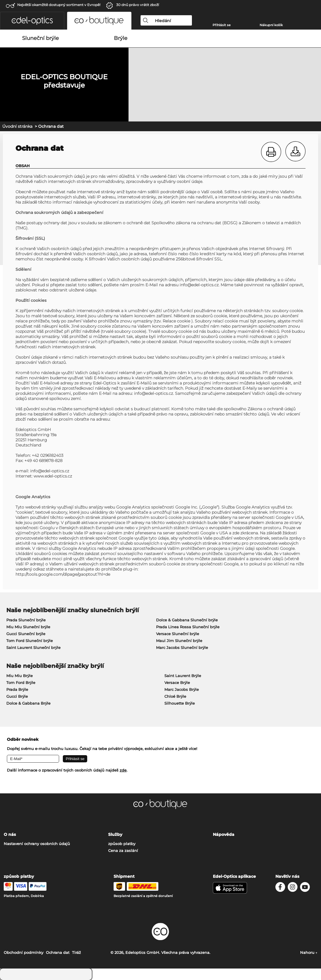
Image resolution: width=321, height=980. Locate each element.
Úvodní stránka (17, 126)
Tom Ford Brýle (21, 683)
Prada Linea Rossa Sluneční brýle (188, 627)
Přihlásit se (222, 25)
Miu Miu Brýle (20, 676)
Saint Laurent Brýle (183, 676)
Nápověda (224, 834)
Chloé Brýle (175, 696)
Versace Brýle (177, 683)
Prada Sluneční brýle (26, 620)
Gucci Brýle (17, 696)
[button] (32, 21)
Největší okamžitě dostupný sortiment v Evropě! (59, 5)
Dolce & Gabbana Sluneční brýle (187, 620)
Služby (115, 834)
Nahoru (309, 952)
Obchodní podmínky (24, 952)
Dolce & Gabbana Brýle (28, 703)
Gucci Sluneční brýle (26, 634)
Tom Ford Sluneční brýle (30, 641)
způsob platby (122, 844)
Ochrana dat (58, 952)
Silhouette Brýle (180, 703)
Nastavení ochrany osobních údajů (37, 844)
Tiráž (76, 952)
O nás (10, 834)
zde (123, 770)
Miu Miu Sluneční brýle (28, 627)
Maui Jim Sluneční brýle (179, 641)
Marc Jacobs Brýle (182, 689)
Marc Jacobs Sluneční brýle (182, 647)
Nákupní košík (271, 25)
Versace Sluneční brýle (178, 634)
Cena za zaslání (123, 851)
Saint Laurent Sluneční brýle (33, 647)
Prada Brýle (17, 689)
